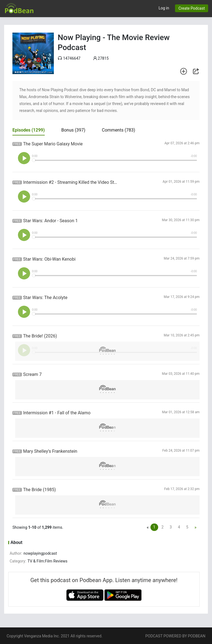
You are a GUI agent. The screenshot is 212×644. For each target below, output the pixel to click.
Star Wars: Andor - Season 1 (51, 221)
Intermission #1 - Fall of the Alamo (57, 413)
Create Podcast (192, 8)
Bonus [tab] (73, 130)
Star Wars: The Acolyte (45, 298)
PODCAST (154, 636)
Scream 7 (32, 374)
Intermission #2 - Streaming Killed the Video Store (71, 182)
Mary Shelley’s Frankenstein (50, 451)
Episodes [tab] (29, 130)
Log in (164, 8)
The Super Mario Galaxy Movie (53, 144)
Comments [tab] (118, 130)
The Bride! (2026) (40, 336)
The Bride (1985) (40, 490)
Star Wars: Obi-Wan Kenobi (49, 259)
